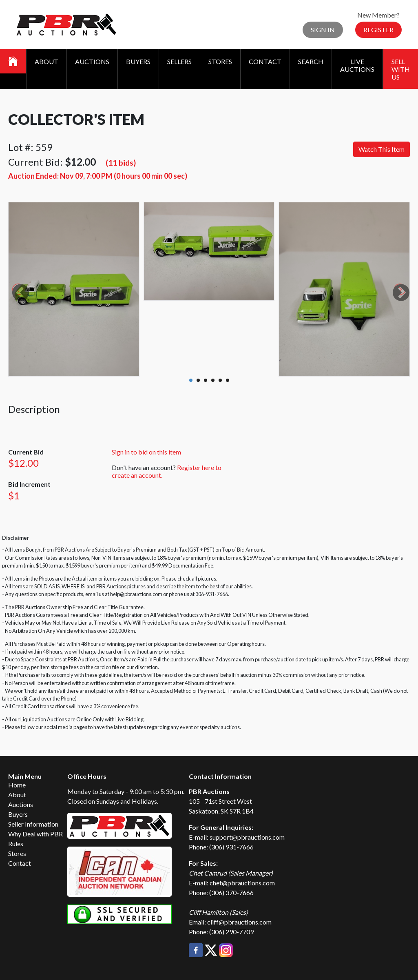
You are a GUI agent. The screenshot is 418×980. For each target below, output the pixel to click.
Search (311, 61)
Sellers (179, 61)
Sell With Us (401, 69)
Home (17, 785)
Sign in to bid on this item (146, 452)
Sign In (323, 30)
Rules (16, 844)
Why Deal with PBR (35, 834)
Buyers (138, 61)
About (46, 61)
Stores (220, 61)
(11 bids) (121, 163)
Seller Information (33, 824)
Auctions (92, 61)
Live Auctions (357, 65)
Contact (265, 61)
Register (378, 30)
